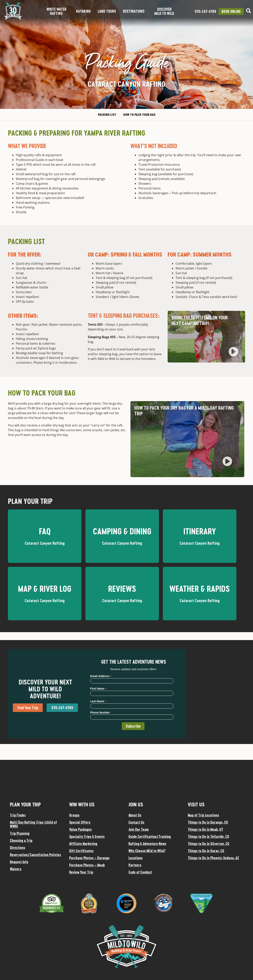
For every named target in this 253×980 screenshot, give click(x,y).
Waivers (16, 869)
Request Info (19, 862)
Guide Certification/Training (150, 836)
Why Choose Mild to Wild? (147, 851)
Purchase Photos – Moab (87, 865)
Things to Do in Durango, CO (208, 822)
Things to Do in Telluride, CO (208, 836)
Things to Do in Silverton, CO (209, 844)
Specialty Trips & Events (87, 836)
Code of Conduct (140, 872)
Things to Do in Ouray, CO (206, 851)
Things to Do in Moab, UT (205, 829)
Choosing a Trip (21, 840)
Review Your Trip (81, 872)
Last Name (98, 701)
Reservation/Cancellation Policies (35, 855)
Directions (17, 848)
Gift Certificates (81, 851)
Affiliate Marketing (83, 844)
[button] (233, 352)
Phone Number (100, 713)
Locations (135, 858)
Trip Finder (18, 815)
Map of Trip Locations (203, 815)
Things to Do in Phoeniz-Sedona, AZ (213, 858)
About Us (135, 815)
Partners (135, 865)
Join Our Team (139, 829)
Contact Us (136, 822)
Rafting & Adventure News (147, 844)
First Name (98, 688)
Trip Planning (20, 833)
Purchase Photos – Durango (89, 858)
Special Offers (80, 822)
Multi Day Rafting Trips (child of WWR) (33, 824)
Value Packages (80, 829)
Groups (74, 815)
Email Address (101, 676)
